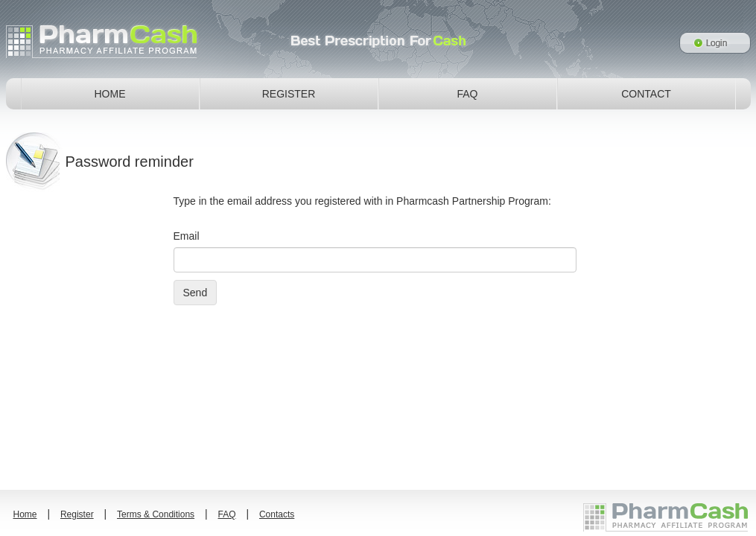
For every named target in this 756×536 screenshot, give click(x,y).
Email (187, 236)
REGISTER (289, 94)
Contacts (277, 514)
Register (77, 514)
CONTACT (646, 94)
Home (25, 514)
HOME (110, 94)
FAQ (467, 94)
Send (196, 293)
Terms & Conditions (156, 514)
